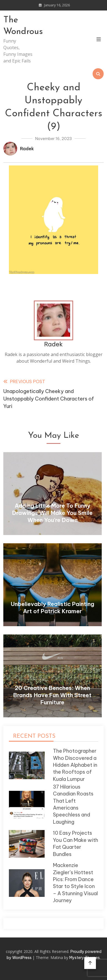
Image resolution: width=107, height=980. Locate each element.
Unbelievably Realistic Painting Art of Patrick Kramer (53, 608)
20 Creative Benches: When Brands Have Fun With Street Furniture (52, 695)
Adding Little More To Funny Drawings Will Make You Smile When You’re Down (52, 513)
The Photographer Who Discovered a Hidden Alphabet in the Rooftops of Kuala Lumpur (75, 765)
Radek (27, 149)
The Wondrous (18, 26)
